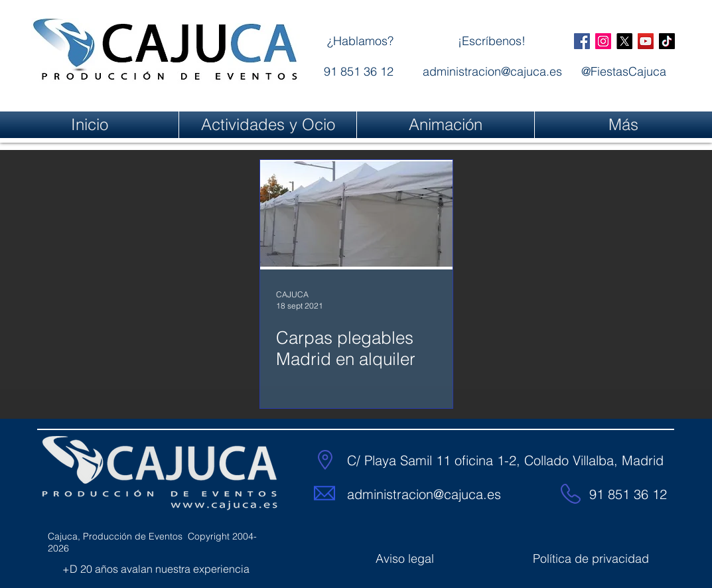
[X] (624, 41)
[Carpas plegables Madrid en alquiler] (356, 215)
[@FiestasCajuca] (582, 41)
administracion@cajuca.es (424, 494)
